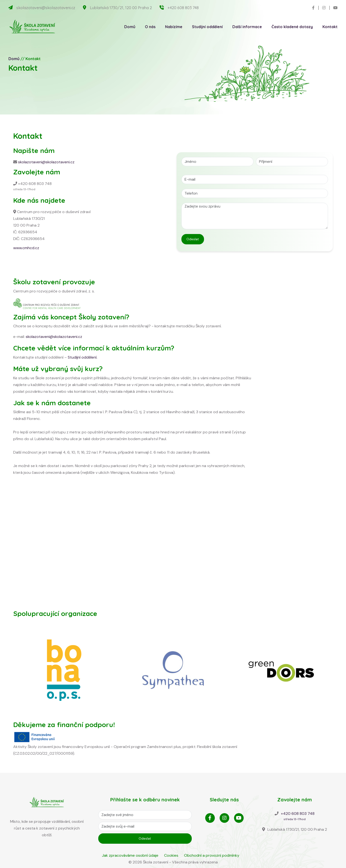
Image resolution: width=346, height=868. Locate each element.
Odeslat (193, 239)
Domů (130, 27)
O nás (150, 27)
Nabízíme (174, 27)
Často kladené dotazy (292, 27)
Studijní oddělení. (83, 357)
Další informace (247, 27)
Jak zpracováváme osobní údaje (130, 855)
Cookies (171, 855)
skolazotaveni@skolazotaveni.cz (46, 8)
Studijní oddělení (207, 27)
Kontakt (330, 27)
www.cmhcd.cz (26, 248)
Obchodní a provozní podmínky (212, 855)
